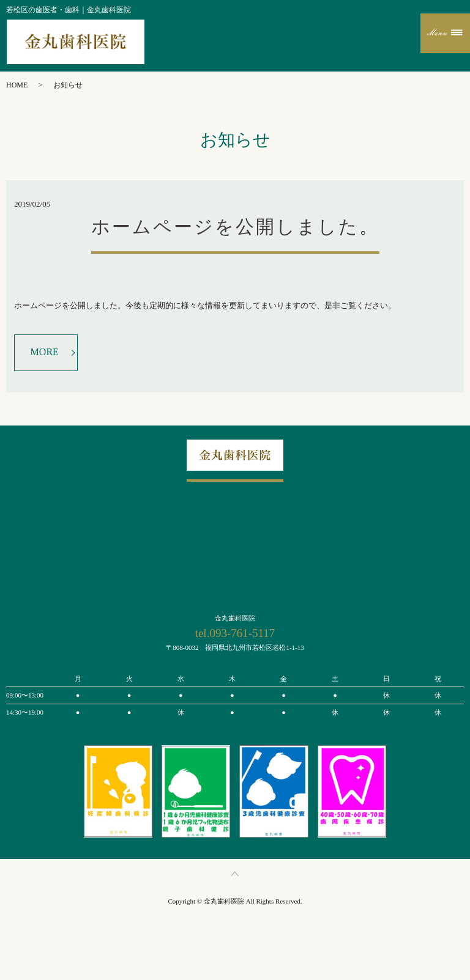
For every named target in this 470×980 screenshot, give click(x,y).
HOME (17, 85)
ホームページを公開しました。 (235, 227)
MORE (45, 352)
